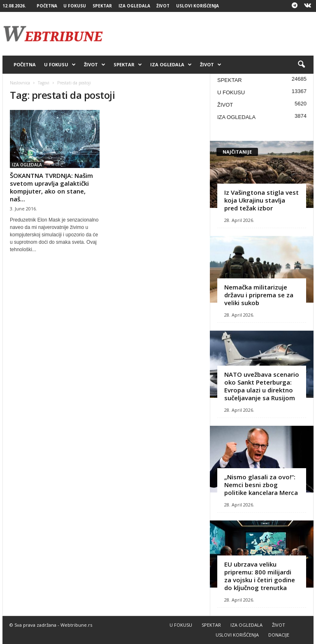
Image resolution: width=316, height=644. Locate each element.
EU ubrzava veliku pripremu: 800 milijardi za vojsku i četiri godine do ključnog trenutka (260, 576)
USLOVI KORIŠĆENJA (197, 6)
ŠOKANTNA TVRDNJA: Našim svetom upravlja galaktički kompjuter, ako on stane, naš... (51, 187)
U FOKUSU (75, 6)
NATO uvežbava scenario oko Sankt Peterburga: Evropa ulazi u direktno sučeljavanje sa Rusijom (262, 386)
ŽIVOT (163, 6)
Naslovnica (20, 83)
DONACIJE (279, 635)
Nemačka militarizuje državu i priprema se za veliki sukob (259, 295)
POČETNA (47, 6)
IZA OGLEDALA (134, 6)
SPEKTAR (102, 6)
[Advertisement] (209, 34)
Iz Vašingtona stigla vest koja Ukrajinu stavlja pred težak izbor (261, 200)
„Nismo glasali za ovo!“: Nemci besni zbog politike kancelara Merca (261, 485)
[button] (301, 65)
